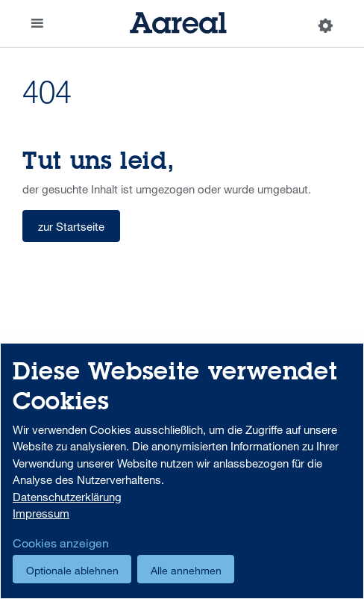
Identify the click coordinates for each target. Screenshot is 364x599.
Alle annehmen (186, 570)
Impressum (41, 513)
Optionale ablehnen (72, 570)
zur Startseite (71, 226)
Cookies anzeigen (61, 543)
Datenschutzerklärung (67, 497)
